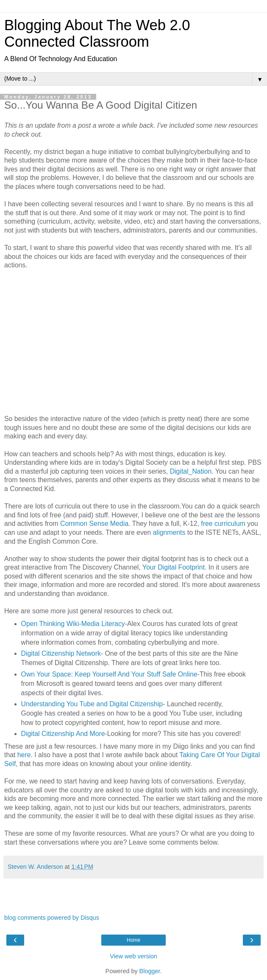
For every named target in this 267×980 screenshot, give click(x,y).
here (24, 755)
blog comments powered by (52, 918)
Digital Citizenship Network (61, 653)
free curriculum (224, 524)
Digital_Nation (191, 471)
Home (133, 940)
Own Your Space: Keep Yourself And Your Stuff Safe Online (109, 674)
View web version (133, 956)
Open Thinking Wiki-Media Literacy (73, 624)
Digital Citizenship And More (63, 734)
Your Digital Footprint (174, 567)
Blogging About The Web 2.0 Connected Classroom (97, 33)
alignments (169, 532)
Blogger (150, 971)
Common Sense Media (94, 524)
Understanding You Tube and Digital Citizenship (92, 704)
